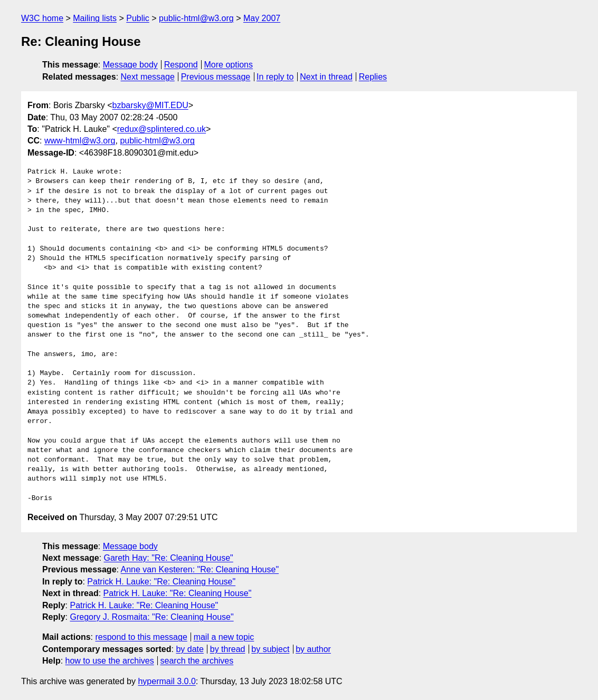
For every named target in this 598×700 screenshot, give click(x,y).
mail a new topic (224, 637)
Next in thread (326, 77)
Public (138, 18)
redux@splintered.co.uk (162, 129)
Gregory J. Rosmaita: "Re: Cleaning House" (151, 617)
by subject (270, 649)
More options (229, 65)
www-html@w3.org (80, 141)
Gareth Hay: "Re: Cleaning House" (169, 558)
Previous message (216, 77)
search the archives (197, 661)
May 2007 (262, 18)
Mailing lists (95, 18)
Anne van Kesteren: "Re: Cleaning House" (200, 569)
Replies (373, 77)
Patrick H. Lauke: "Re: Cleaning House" (161, 582)
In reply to (275, 77)
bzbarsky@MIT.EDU (150, 105)
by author (313, 649)
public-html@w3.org (196, 18)
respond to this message (141, 637)
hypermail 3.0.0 (167, 681)
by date (189, 649)
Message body (130, 65)
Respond (181, 65)
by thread (228, 649)
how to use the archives (110, 661)
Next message (148, 77)
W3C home (42, 18)
